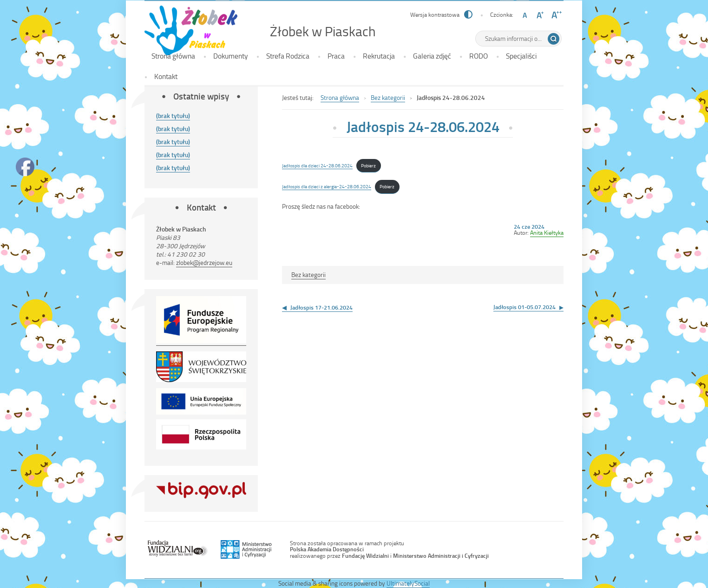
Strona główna (173, 56)
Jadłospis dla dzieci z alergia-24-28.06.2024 (327, 186)
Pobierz (368, 165)
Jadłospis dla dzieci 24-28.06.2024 (317, 165)
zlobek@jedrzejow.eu (204, 262)
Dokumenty (231, 56)
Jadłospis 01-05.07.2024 (524, 307)
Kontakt (166, 76)
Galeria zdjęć (432, 56)
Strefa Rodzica (288, 56)
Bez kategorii (388, 97)
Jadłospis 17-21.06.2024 (321, 307)
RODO (479, 56)
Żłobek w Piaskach (323, 31)
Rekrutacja (379, 56)
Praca (336, 56)
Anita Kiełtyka (547, 232)
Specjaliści (521, 56)
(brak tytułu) (173, 116)
